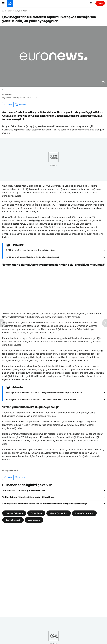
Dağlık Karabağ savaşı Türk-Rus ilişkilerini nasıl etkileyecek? (33, 257)
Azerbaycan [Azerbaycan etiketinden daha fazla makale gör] (34, 520)
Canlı (100, 3)
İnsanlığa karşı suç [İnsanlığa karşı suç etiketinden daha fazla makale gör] (84, 513)
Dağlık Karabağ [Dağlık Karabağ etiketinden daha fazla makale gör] (13, 520)
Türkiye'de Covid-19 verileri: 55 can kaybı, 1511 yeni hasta (28, 497)
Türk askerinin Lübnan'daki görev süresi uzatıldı (24, 490)
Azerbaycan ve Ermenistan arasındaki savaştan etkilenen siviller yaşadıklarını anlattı (44, 392)
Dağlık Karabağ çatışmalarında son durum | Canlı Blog (30, 250)
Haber (9, 11)
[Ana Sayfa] (3, 11)
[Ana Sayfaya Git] (10, 3)
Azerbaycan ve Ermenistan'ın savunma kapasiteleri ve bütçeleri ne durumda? (41, 400)
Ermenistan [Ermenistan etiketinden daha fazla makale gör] (36, 513)
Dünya (17, 11)
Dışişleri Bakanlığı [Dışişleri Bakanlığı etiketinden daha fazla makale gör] (14, 513)
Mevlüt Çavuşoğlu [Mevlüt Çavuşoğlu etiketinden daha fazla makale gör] (59, 513)
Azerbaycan (28, 11)
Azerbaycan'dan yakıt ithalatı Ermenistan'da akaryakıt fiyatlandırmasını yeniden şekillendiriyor (45, 504)
